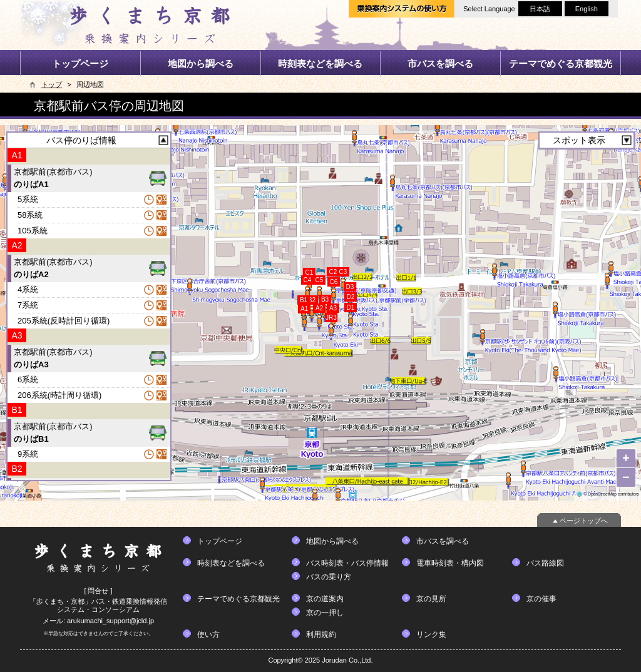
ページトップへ (584, 521)
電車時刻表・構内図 (450, 563)
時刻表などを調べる (320, 64)
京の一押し (325, 613)
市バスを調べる (440, 64)
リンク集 (431, 634)
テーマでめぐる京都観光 (561, 64)
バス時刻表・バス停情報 (347, 563)
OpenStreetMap (602, 494)
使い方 (208, 634)
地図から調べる (201, 64)
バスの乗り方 (329, 577)
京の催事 (541, 599)
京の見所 (431, 599)
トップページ (80, 64)
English (587, 9)
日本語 (540, 9)
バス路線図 (545, 563)
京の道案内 (325, 599)
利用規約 (321, 634)
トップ (52, 84)
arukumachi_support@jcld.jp (110, 621)
